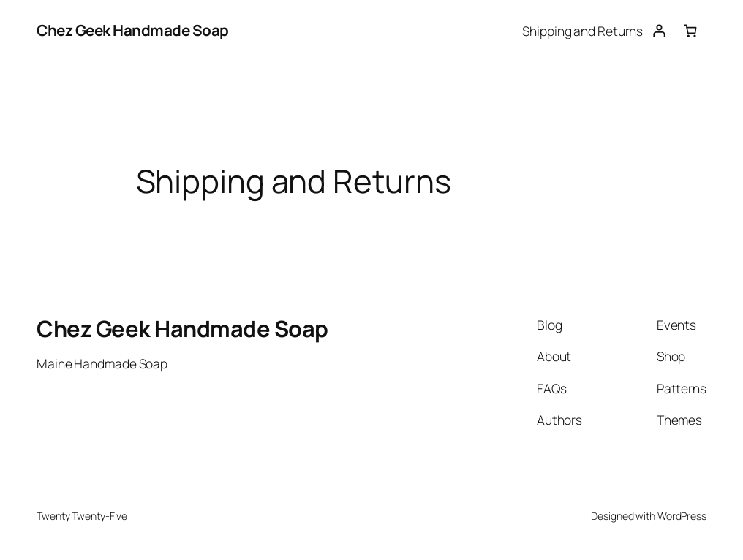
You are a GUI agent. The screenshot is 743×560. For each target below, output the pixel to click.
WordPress (682, 516)
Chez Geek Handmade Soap (133, 30)
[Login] (659, 30)
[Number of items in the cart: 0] (691, 30)
